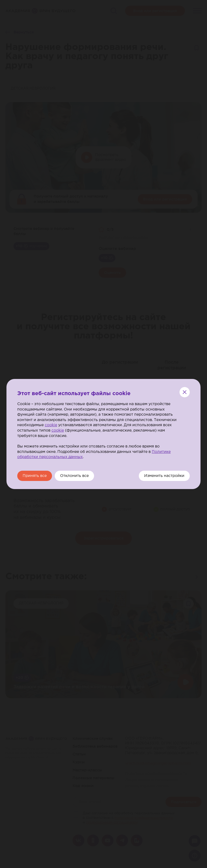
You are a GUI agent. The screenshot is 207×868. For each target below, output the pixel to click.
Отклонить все (74, 476)
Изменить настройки (164, 476)
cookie (51, 425)
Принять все (35, 476)
